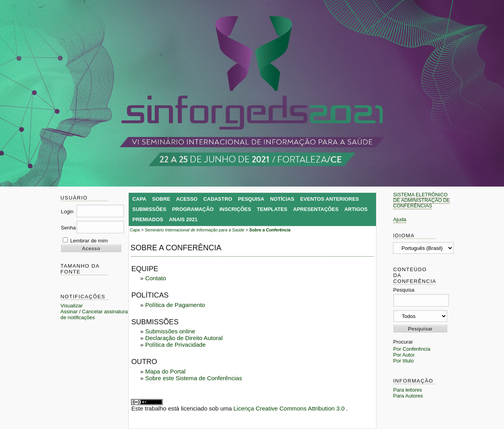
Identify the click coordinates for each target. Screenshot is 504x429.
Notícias (282, 199)
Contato (156, 278)
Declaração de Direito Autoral (184, 338)
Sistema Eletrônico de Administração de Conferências (421, 200)
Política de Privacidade (176, 345)
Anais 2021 (183, 219)
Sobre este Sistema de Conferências (194, 378)
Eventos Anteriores (330, 199)
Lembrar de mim (89, 241)
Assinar (69, 312)
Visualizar (72, 306)
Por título (403, 361)
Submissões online (170, 331)
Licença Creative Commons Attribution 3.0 (290, 408)
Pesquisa (251, 199)
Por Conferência (412, 349)
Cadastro (218, 199)
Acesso (187, 199)
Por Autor (404, 355)
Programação (193, 209)
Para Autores (408, 396)
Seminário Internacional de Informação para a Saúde (195, 230)
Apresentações (316, 209)
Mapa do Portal (165, 371)
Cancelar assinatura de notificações (94, 314)
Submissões (149, 209)
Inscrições (235, 209)
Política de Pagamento (175, 305)
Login (67, 212)
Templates (272, 209)
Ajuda (400, 219)
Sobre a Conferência (270, 230)
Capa (139, 199)
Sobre (161, 199)
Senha (69, 228)
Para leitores (408, 390)
